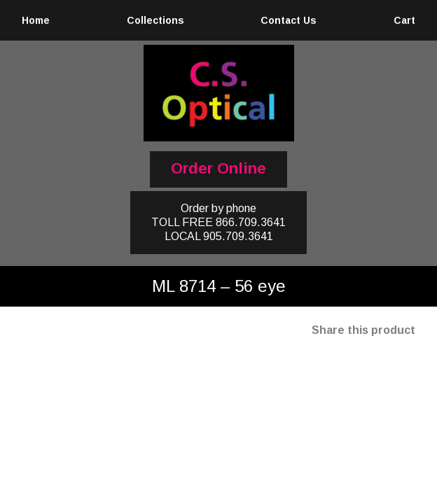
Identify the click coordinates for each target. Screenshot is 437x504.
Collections (155, 20)
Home (36, 20)
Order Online (218, 168)
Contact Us (289, 20)
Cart (404, 20)
